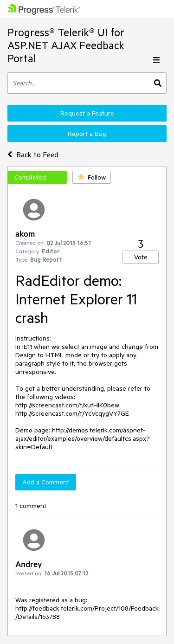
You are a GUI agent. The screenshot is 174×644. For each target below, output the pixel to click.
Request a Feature (87, 113)
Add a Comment (46, 482)
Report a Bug (87, 134)
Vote (141, 257)
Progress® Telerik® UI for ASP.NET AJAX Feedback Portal (66, 45)
